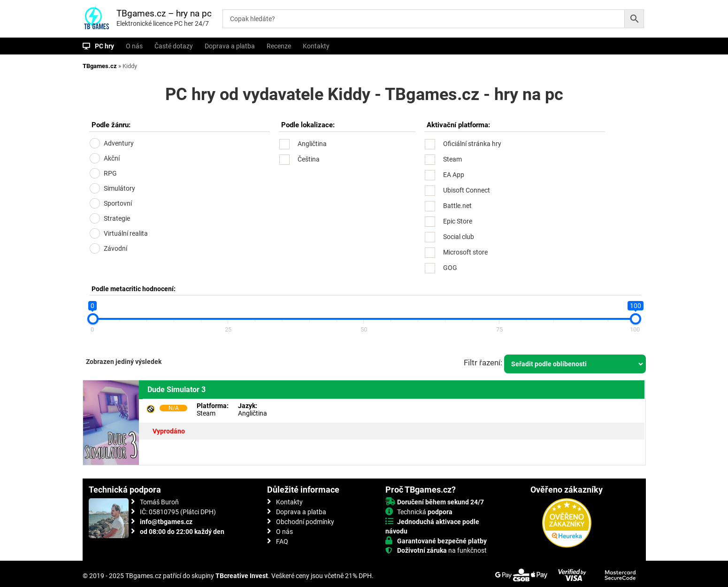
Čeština (309, 159)
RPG (110, 173)
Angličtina (312, 144)
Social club (459, 237)
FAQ (282, 541)
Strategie (117, 218)
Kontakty (316, 46)
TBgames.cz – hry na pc (164, 13)
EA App (454, 175)
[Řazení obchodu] (575, 364)
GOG (450, 268)
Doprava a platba (230, 46)
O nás (134, 46)
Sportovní (118, 203)
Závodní (115, 248)
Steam (452, 159)
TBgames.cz (100, 66)
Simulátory (119, 188)
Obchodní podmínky (305, 522)
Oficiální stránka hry (472, 144)
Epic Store (458, 221)
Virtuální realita (126, 233)
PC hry (104, 46)
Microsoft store (465, 252)
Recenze (279, 46)
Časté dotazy (174, 46)
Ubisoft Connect (467, 190)
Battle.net (457, 206)
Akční (112, 158)
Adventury (119, 143)
